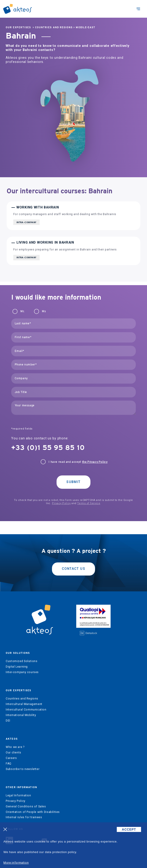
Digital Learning (17, 667)
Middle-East (86, 27)
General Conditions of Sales (26, 806)
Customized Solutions (22, 661)
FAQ (9, 764)
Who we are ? (15, 747)
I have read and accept (78, 462)
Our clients (14, 753)
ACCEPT (129, 829)
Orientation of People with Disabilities (33, 812)
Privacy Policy (61, 503)
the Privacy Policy (95, 462)
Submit (73, 482)
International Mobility (21, 715)
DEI (8, 721)
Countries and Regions (54, 27)
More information (16, 863)
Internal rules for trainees (24, 817)
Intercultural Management (24, 704)
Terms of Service (89, 503)
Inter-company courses (22, 672)
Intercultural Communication (26, 710)
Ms (44, 311)
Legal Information (18, 795)
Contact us (73, 569)
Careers (11, 758)
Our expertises (18, 27)
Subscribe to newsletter (23, 769)
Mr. (22, 311)
